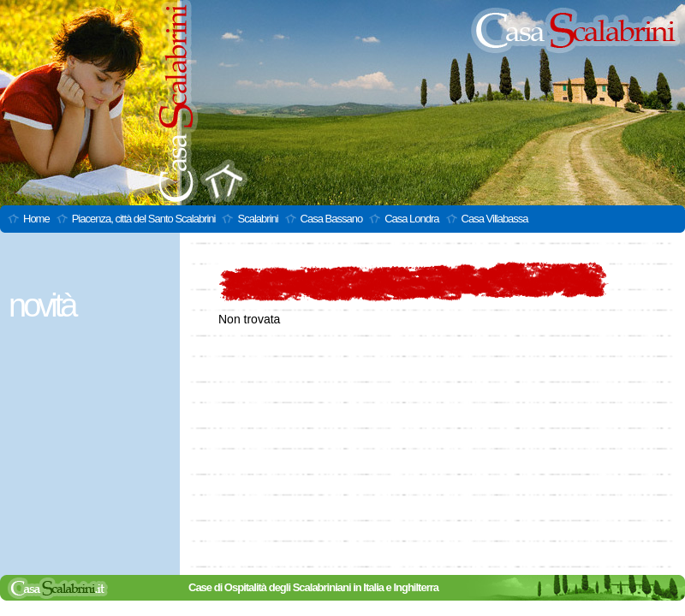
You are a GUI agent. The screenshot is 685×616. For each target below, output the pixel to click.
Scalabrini (257, 219)
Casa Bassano (332, 219)
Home (36, 219)
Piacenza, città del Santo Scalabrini (144, 219)
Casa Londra (411, 219)
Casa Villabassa (495, 219)
